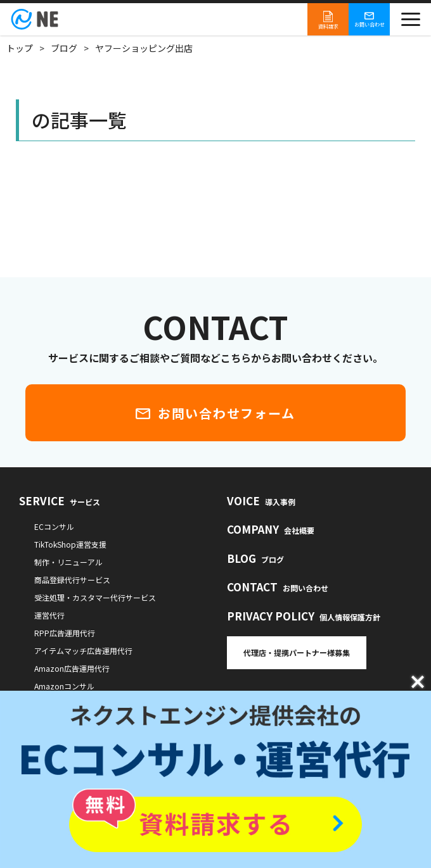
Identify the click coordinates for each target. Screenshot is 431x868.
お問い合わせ (370, 19)
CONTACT (278, 587)
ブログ (64, 48)
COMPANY (271, 529)
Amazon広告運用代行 (72, 668)
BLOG (255, 558)
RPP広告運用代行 (65, 633)
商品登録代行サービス (72, 580)
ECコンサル (54, 526)
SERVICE (60, 500)
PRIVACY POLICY (304, 616)
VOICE (261, 500)
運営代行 (49, 615)
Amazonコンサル (64, 686)
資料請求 (328, 19)
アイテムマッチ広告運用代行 (83, 651)
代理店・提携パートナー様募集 (297, 652)
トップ (20, 48)
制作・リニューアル (68, 562)
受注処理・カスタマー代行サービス (95, 597)
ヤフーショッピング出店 (144, 48)
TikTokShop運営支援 (70, 544)
